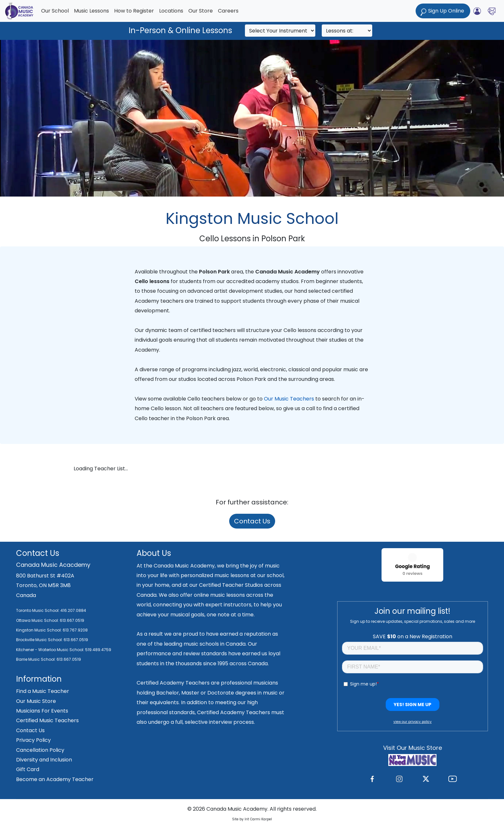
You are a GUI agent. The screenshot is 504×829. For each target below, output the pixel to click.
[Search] (280, 31)
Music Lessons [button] (91, 11)
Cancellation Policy (40, 750)
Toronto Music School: (38, 610)
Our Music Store (36, 701)
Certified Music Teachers (47, 720)
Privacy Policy (33, 740)
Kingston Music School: (39, 630)
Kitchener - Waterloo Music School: (51, 650)
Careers (228, 11)
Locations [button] (171, 11)
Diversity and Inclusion (44, 760)
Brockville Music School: (39, 640)
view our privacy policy (413, 722)
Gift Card (28, 769)
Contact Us (252, 521)
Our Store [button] (201, 11)
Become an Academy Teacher (55, 779)
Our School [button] (55, 11)
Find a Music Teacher (43, 691)
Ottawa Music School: (38, 620)
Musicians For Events (42, 711)
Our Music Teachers (289, 399)
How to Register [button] (134, 11)
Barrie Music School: (36, 659)
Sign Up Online (443, 11)
